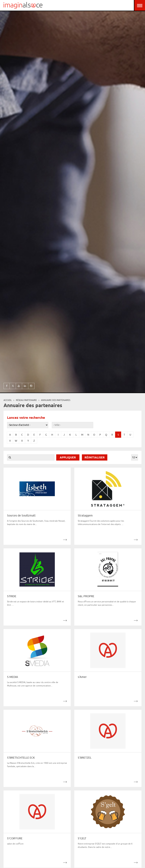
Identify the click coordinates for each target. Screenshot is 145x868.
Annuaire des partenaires (56, 400)
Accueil (8, 400)
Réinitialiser (95, 458)
